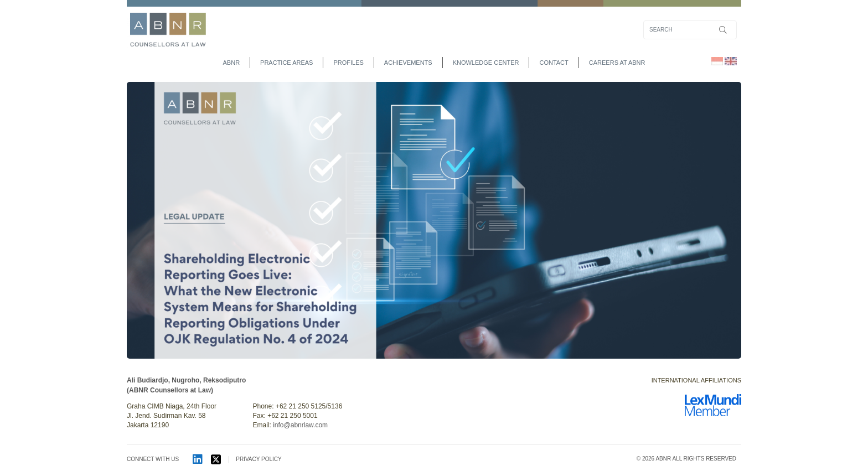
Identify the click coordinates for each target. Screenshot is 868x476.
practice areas (286, 63)
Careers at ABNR (617, 63)
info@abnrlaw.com (300, 425)
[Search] (690, 30)
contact (554, 63)
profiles (348, 63)
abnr (232, 63)
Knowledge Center (486, 63)
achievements (408, 63)
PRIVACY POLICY (259, 459)
